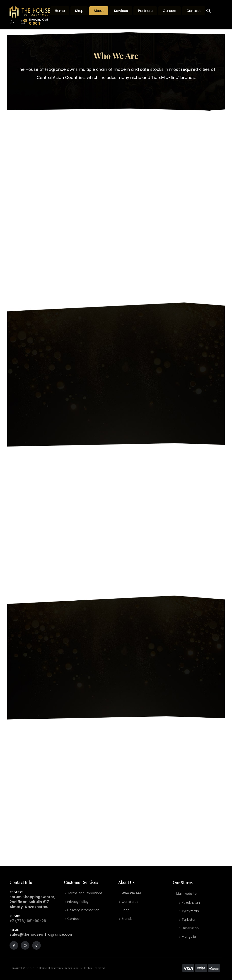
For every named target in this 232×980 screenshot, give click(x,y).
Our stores (130, 902)
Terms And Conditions (85, 893)
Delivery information (83, 911)
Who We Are (132, 893)
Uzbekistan (190, 929)
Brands (127, 920)
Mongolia (189, 938)
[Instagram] (25, 945)
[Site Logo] (30, 12)
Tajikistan (189, 921)
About (99, 11)
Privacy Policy (78, 902)
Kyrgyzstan (190, 912)
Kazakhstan (191, 903)
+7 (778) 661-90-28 (28, 921)
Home (60, 11)
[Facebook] (14, 945)
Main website (186, 894)
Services (121, 11)
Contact (194, 11)
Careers (169, 11)
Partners (145, 11)
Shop (79, 11)
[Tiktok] (36, 945)
